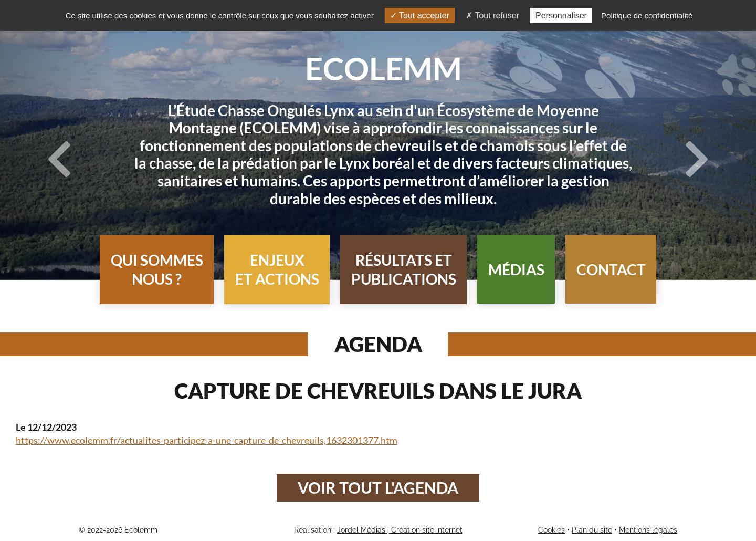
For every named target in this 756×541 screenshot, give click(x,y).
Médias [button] (516, 269)
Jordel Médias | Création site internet (400, 530)
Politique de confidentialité (647, 15)
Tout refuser (492, 15)
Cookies (552, 530)
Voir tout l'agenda (378, 487)
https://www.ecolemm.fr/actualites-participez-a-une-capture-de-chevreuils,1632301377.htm (207, 440)
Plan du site (592, 530)
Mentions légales (648, 530)
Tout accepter (420, 15)
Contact (611, 269)
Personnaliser (561, 15)
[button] (157, 270)
